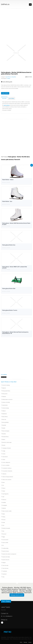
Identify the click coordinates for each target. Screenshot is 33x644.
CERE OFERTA (5, 93)
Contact (30, 642)
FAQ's (21, 642)
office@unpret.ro (9, 616)
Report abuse (29, 77)
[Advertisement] (16, 26)
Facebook (2, 623)
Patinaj (9, 78)
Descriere (4, 98)
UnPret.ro (5, 4)
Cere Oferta (11, 98)
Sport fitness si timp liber (11, 77)
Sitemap (25, 642)
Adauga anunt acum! (17, 595)
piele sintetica (7, 105)
